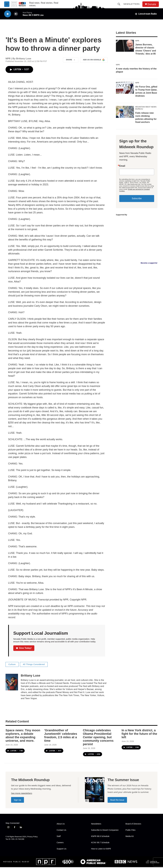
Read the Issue (117, 800)
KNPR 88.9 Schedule (100, 836)
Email (122, 166)
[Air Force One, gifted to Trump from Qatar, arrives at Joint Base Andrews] (125, 88)
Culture (12, 664)
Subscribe (137, 198)
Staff (59, 836)
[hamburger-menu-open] (7, 4)
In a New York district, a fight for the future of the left (139, 734)
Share (71, 60)
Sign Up (18, 800)
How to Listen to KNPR (101, 849)
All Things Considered (34, 664)
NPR (137, 41)
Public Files (130, 830)
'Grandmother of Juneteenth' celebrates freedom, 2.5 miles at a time (61, 735)
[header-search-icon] (119, 4)
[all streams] (146, 14)
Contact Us (61, 830)
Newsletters (132, 4)
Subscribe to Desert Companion (105, 830)
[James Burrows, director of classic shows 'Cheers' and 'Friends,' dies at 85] (125, 46)
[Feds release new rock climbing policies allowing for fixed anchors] (125, 112)
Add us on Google (94, 60)
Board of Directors (133, 824)
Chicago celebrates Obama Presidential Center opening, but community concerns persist (98, 737)
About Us (61, 824)
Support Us (61, 849)
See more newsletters (22, 793)
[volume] (16, 14)
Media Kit (129, 836)
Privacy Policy (32, 837)
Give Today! (24, 648)
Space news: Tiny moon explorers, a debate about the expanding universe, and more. (23, 735)
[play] (8, 14)
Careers (60, 843)
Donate (152, 4)
